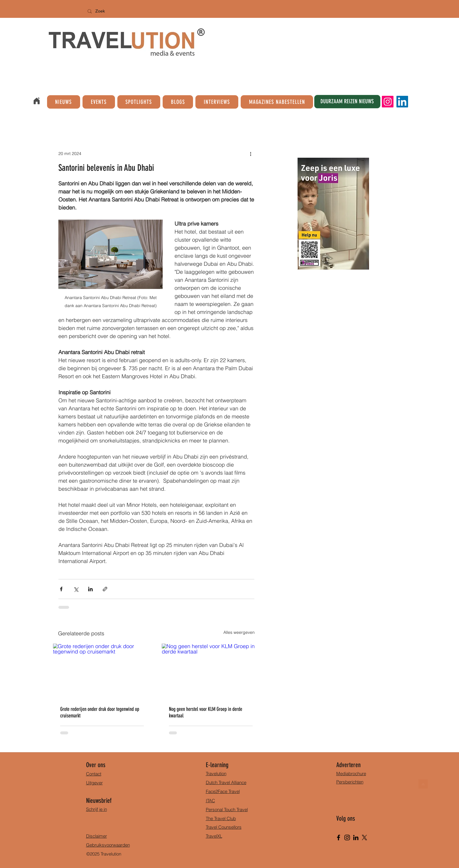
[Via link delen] (105, 589)
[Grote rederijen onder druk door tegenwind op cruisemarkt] (102, 671)
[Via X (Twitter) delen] (76, 589)
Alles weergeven (239, 632)
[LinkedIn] (402, 102)
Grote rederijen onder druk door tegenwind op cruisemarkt (100, 712)
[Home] (37, 101)
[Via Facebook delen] (61, 589)
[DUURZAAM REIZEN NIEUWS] (347, 102)
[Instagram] (388, 102)
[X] (364, 837)
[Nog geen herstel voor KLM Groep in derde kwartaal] (211, 671)
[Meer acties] (251, 154)
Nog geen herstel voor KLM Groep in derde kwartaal (206, 712)
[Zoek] (115, 11)
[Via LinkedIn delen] (90, 589)
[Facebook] (339, 837)
